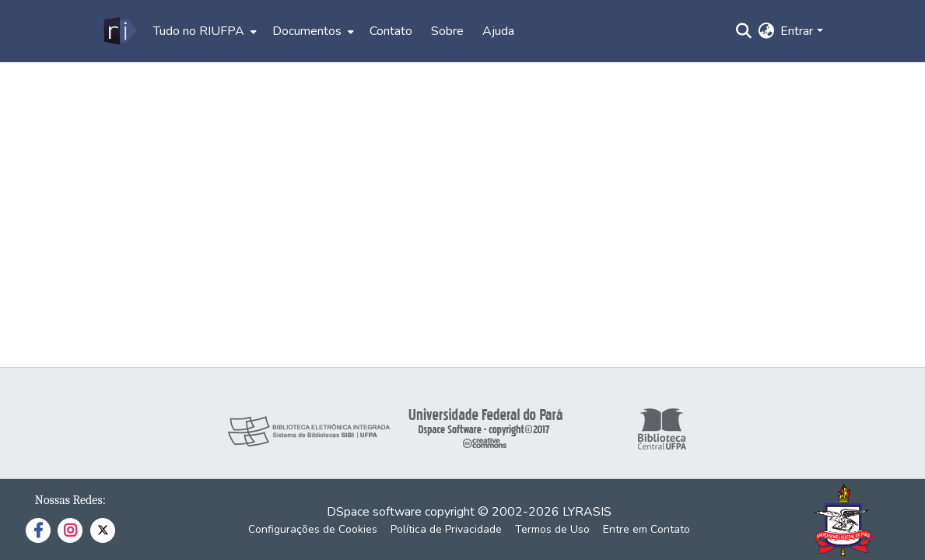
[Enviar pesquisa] (743, 31)
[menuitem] (203, 31)
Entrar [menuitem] (797, 31)
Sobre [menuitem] (447, 31)
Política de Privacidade (446, 529)
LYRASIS (587, 512)
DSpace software (374, 512)
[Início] (119, 31)
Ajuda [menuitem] (498, 31)
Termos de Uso (552, 529)
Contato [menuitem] (391, 31)
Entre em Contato (646, 529)
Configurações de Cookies (313, 529)
